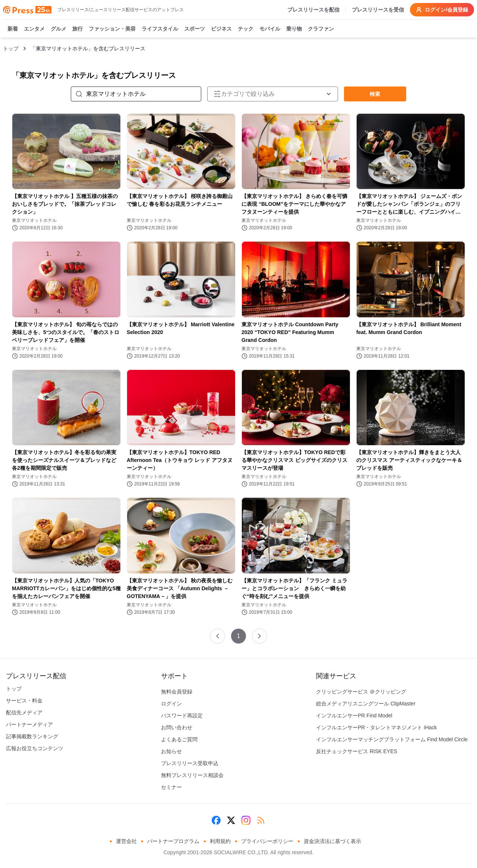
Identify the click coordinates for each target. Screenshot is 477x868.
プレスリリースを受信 (378, 10)
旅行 (78, 29)
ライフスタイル (160, 29)
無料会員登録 (177, 692)
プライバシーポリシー (267, 841)
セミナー (171, 787)
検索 (375, 94)
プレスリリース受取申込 (190, 763)
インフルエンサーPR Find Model (354, 716)
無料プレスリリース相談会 (192, 775)
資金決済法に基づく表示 (332, 841)
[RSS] (261, 820)
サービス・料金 (24, 701)
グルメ (59, 29)
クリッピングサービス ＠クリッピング (361, 692)
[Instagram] (246, 820)
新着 (13, 29)
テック (246, 29)
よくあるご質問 (179, 739)
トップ (11, 48)
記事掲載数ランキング (32, 736)
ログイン (171, 704)
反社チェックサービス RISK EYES (357, 751)
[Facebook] (216, 820)
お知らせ (171, 751)
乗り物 (294, 29)
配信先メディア (24, 713)
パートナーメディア (29, 724)
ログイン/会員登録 (442, 10)
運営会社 (126, 841)
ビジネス (221, 29)
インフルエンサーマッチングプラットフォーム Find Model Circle (392, 739)
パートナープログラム (173, 841)
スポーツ (195, 29)
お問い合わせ (177, 727)
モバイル (270, 29)
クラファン (321, 29)
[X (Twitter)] (231, 820)
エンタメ (34, 29)
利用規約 (220, 841)
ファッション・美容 (112, 29)
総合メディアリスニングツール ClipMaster (366, 704)
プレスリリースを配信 (313, 10)
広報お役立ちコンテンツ (35, 748)
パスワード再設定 (182, 716)
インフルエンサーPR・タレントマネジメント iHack (376, 727)
